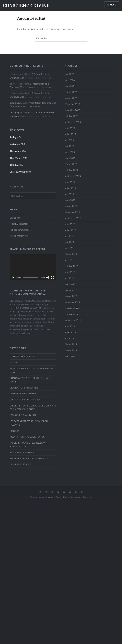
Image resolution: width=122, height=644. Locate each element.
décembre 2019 (72, 302)
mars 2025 (70, 158)
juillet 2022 (70, 230)
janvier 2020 (71, 296)
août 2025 (70, 128)
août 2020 (70, 272)
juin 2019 (69, 338)
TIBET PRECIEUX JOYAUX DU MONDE (29, 458)
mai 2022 (69, 242)
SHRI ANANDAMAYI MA (22, 452)
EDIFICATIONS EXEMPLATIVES (26, 400)
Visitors (17, 130)
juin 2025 (69, 140)
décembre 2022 (72, 212)
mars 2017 (70, 356)
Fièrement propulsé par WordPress (45, 497)
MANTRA (14, 431)
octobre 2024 (71, 170)
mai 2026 (69, 74)
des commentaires (21, 230)
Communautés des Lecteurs (23, 394)
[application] (33, 267)
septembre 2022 (73, 218)
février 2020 (71, 290)
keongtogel (15, 103)
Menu (112, 5)
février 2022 (71, 254)
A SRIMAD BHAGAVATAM (22, 356)
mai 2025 (69, 146)
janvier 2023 (71, 206)
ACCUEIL (14, 362)
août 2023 (70, 182)
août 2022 (70, 224)
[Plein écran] (52, 277)
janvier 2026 (71, 98)
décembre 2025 (72, 104)
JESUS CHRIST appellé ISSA (23, 415)
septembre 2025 (73, 122)
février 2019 (71, 344)
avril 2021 (70, 260)
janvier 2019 (71, 350)
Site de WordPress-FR (20, 236)
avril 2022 (70, 248)
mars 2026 (70, 86)
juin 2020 (69, 278)
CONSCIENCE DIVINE (26, 5)
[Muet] (48, 277)
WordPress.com (85, 497)
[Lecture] (13, 277)
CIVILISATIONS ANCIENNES (24, 388)
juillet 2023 (70, 188)
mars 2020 (70, 284)
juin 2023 (69, 194)
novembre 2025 (72, 110)
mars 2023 (70, 200)
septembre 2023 (73, 176)
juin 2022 (69, 236)
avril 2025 (70, 152)
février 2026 (71, 92)
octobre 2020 (71, 266)
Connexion (15, 218)
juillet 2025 (70, 134)
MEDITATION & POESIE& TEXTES (27, 437)
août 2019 (70, 326)
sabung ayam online (19, 112)
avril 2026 (70, 80)
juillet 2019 (70, 332)
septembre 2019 (73, 320)
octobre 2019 (71, 314)
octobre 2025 (71, 116)
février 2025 (71, 164)
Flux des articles (20, 224)
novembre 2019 (72, 308)
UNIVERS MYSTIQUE (20, 464)
